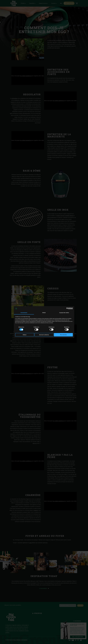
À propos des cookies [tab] (64, 313)
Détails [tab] (44, 313)
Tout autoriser (63, 335)
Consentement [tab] (24, 313)
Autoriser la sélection (44, 335)
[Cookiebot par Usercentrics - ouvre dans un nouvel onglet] (67, 308)
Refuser (25, 335)
